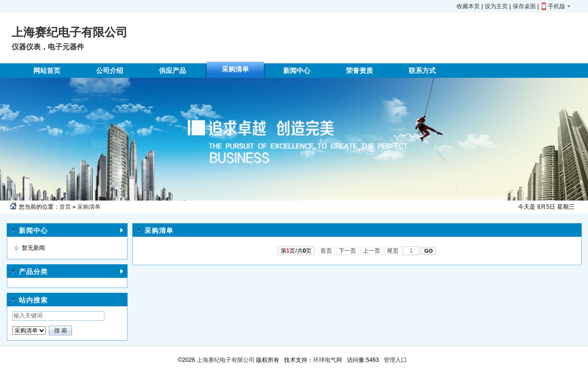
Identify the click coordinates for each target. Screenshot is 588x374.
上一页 (372, 251)
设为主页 (496, 6)
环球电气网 (328, 360)
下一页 (348, 251)
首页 (65, 207)
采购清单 (89, 207)
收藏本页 (468, 6)
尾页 (393, 251)
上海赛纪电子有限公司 (225, 360)
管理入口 (395, 360)
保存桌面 (524, 6)
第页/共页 (296, 251)
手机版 (557, 6)
